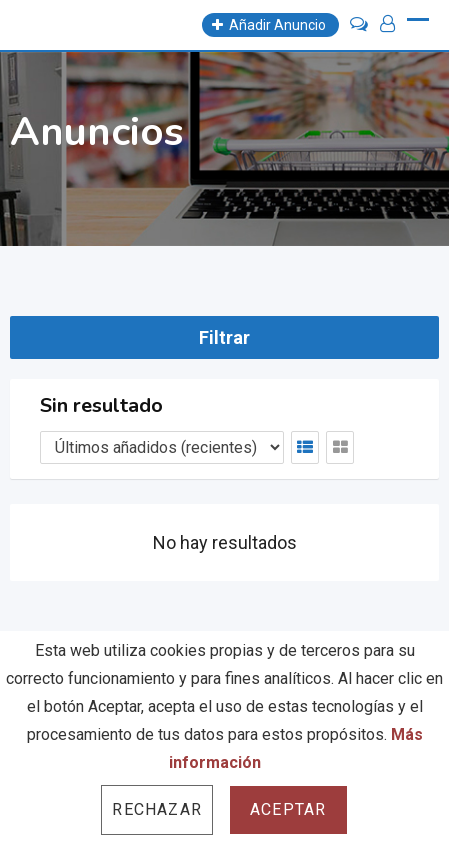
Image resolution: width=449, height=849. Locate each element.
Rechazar (157, 809)
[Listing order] (162, 447)
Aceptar (288, 809)
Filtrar (224, 337)
